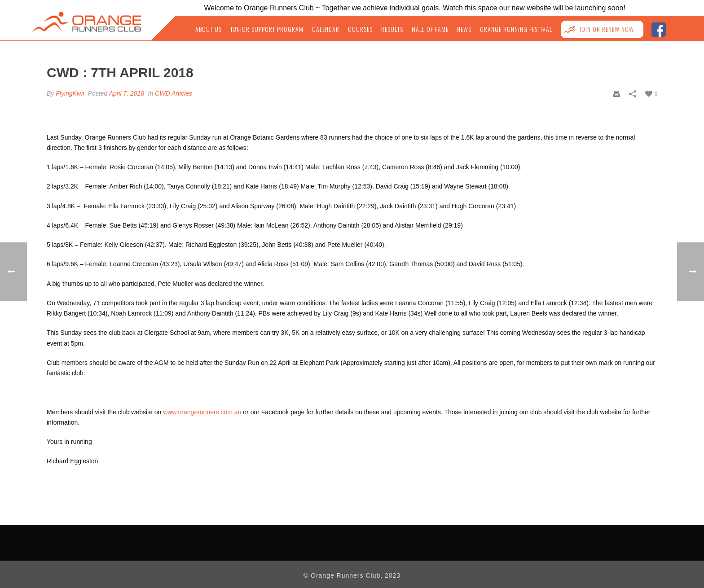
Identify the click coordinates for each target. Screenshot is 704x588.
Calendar (326, 29)
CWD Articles (174, 93)
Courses (360, 29)
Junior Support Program (267, 29)
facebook (658, 29)
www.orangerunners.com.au (202, 412)
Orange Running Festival (516, 29)
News (464, 29)
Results (392, 29)
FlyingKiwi (70, 93)
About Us (209, 29)
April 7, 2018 (127, 93)
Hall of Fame (430, 29)
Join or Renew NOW (607, 29)
